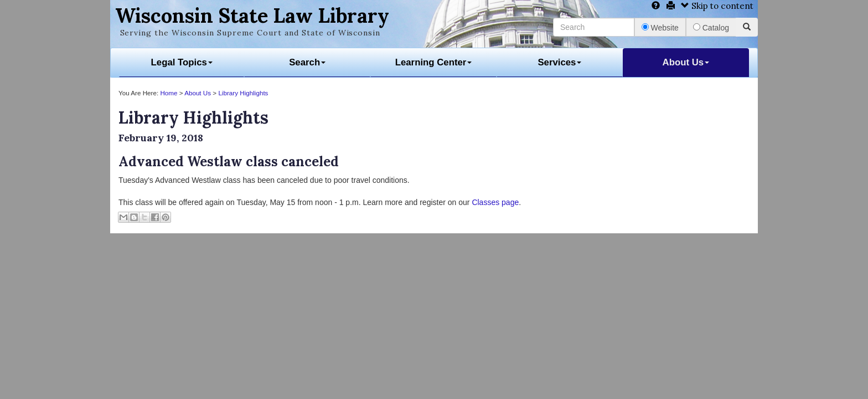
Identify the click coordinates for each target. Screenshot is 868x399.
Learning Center (434, 62)
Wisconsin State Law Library (252, 16)
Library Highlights (243, 93)
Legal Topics (182, 62)
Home (169, 93)
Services (559, 62)
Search (307, 62)
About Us (686, 62)
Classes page (495, 202)
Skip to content (717, 6)
